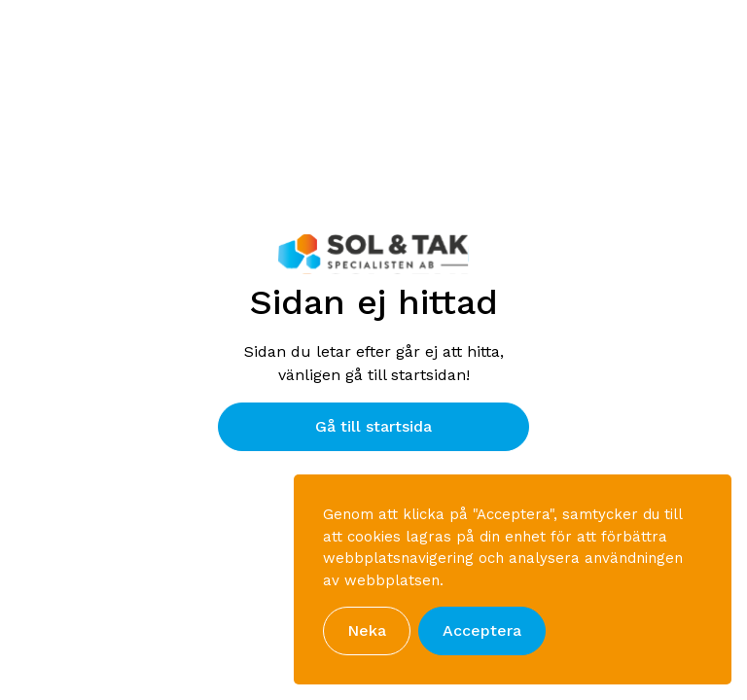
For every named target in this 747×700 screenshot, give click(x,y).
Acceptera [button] (482, 630)
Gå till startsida (373, 426)
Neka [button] (367, 630)
